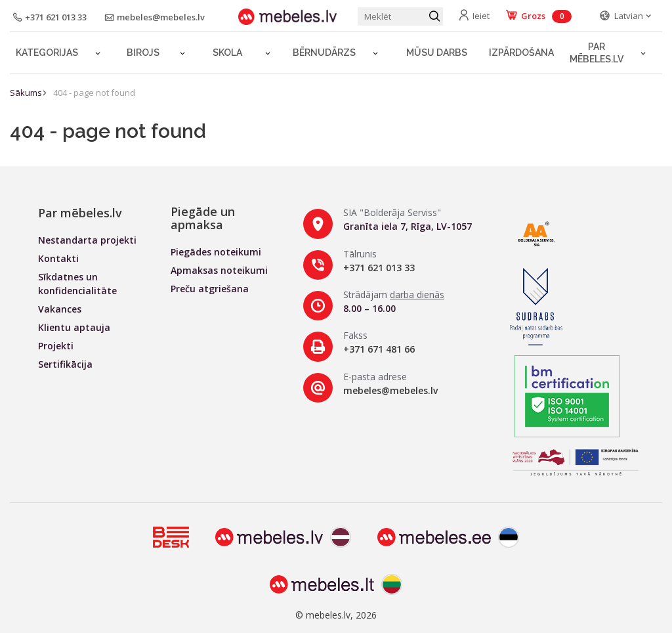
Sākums (26, 93)
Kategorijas (47, 53)
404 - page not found (94, 93)
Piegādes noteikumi (216, 252)
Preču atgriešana (210, 289)
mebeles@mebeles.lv (390, 390)
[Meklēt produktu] (400, 16)
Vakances (60, 309)
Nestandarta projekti (87, 240)
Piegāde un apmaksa (203, 218)
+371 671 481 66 (379, 349)
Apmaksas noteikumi (219, 270)
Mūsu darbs (437, 53)
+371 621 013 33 (379, 268)
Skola (227, 53)
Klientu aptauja (74, 327)
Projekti (56, 346)
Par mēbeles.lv (597, 53)
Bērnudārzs (324, 53)
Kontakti (58, 258)
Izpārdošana (521, 53)
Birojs (143, 53)
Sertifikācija (65, 364)
